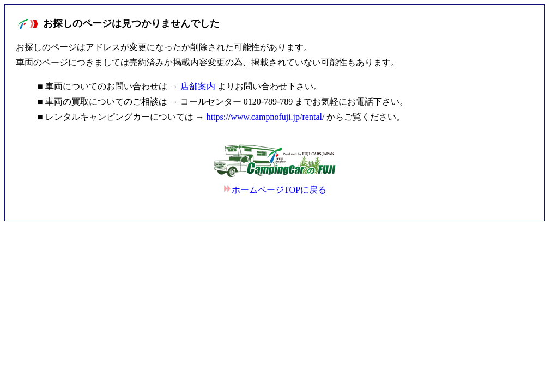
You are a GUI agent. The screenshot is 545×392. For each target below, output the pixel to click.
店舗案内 (198, 86)
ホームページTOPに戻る (275, 190)
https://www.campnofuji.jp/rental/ (266, 117)
